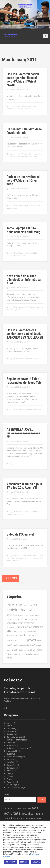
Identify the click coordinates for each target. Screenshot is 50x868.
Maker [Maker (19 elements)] (39, 641)
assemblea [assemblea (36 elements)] (20, 615)
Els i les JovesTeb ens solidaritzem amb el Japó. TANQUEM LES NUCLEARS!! (25, 334)
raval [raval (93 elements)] (14, 650)
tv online (40, 558)
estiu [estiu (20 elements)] (21, 632)
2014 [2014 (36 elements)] (14, 605)
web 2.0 (15, 561)
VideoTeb (17, 106)
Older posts (11, 578)
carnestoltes (36, 154)
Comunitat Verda (14, 737)
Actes (9, 723)
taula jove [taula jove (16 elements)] (17, 654)
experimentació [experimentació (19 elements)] (30, 632)
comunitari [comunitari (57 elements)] (30, 619)
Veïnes (9, 779)
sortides (21, 157)
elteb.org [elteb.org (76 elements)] (13, 631)
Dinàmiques (12, 745)
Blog (10, 106)
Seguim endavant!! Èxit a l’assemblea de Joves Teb (24, 381)
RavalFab (10, 762)
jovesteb (25, 90)
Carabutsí (11, 729)
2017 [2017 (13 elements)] (29, 606)
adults (26, 253)
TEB (8, 774)
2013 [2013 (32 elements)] (9, 605)
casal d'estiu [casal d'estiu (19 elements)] (11, 619)
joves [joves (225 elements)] (32, 640)
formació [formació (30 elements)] (11, 635)
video (9, 561)
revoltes (21, 109)
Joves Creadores (14, 757)
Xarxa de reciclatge (15, 788)
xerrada (27, 109)
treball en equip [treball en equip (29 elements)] (32, 654)
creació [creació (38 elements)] (19, 623)
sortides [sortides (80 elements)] (37, 650)
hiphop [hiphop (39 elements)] (25, 635)
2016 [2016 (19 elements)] (25, 605)
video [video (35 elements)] (9, 658)
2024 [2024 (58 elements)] (34, 605)
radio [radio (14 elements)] (8, 650)
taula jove (33, 157)
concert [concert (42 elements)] (11, 623)
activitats (27, 106)
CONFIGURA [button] (10, 862)
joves (34, 106)
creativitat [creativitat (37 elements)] (29, 623)
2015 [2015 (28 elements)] (20, 605)
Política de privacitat (22, 698)
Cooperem (11, 743)
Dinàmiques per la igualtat (17, 748)
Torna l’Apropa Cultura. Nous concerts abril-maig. (24, 230)
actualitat (27, 205)
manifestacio (12, 109)
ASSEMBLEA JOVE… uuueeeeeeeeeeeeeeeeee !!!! (23, 433)
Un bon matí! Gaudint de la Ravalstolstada (24, 131)
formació (33, 307)
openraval (10, 558)
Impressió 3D (12, 751)
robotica (10, 771)
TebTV (15, 556)
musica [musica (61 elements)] (31, 645)
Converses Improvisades (17, 740)
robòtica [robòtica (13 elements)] (21, 650)
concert (9, 157)
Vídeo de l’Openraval (20, 534)
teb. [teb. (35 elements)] (23, 654)
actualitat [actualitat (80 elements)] (30, 610)
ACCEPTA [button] (36, 862)
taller (27, 157)
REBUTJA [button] (24, 862)
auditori (9, 256)
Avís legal (8, 698)
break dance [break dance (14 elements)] (35, 615)
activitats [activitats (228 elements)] (15, 610)
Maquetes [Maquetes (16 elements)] (22, 645)
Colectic (10, 734)
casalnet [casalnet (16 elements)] (20, 619)
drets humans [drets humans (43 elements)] (24, 627)
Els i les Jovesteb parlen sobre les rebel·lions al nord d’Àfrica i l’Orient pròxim (23, 80)
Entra (6, 708)
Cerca (7, 794)
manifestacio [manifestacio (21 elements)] (12, 645)
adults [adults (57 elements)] (10, 615)
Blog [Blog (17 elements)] (28, 615)
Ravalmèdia (12, 765)
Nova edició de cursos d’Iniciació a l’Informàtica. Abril (24, 280)
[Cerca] (42, 800)
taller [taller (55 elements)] (10, 654)
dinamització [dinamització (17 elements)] (12, 627)
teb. (23, 514)
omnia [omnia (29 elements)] (38, 645)
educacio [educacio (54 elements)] (38, 627)
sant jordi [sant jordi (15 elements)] (27, 650)
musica (16, 256)
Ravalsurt (11, 768)
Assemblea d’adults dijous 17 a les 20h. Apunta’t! (24, 486)
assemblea (36, 205)
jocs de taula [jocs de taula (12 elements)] (23, 641)
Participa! (10, 760)
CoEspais (10, 731)
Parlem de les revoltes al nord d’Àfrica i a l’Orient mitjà (23, 180)
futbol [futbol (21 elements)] (18, 635)
